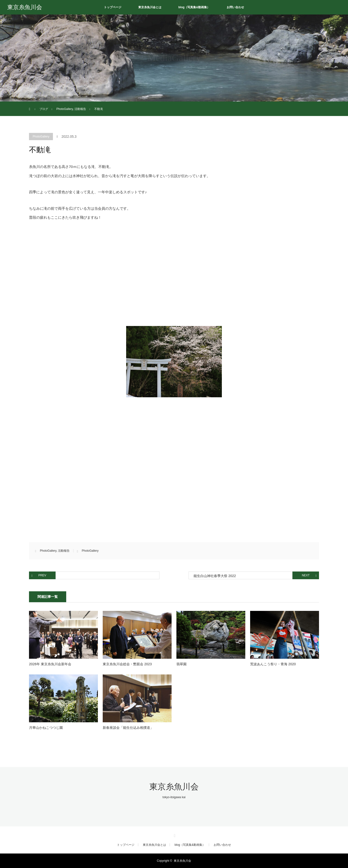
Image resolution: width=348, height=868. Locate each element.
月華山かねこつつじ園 (46, 728)
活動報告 (64, 551)
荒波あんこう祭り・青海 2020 (273, 664)
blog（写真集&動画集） (194, 7)
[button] (174, 362)
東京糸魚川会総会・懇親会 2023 (127, 664)
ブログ (44, 109)
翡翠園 (181, 664)
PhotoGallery (41, 137)
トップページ (113, 7)
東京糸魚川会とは (150, 7)
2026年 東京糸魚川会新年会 (50, 664)
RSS (174, 835)
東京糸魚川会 (25, 7)
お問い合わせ (235, 7)
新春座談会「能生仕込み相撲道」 (128, 728)
